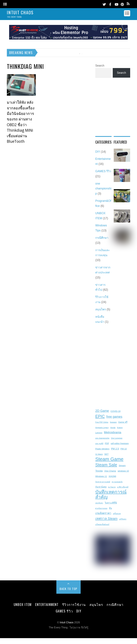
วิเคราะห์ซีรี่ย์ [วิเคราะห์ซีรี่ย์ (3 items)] (111, 503)
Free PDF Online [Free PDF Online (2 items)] (102, 422)
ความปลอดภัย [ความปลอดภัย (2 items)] (117, 482)
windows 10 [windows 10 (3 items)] (123, 471)
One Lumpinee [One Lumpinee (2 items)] (117, 438)
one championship (103, 189)
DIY (79, 611)
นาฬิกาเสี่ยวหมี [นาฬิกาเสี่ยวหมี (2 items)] (123, 487)
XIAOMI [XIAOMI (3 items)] (112, 476)
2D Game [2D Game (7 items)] (102, 411)
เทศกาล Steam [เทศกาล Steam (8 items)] (106, 518)
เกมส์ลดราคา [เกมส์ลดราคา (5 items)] (103, 513)
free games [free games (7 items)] (114, 417)
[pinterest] (122, 4)
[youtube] (116, 4)
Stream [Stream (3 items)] (122, 466)
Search (100, 66)
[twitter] (104, 4)
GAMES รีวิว (103, 171)
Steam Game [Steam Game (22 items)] (109, 459)
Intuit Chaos (66, 622)
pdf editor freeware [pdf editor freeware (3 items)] (120, 443)
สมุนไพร (101, 309)
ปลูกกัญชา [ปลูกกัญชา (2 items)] (99, 503)
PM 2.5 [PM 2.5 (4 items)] (115, 449)
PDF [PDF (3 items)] (107, 443)
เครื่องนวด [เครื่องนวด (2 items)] (117, 513)
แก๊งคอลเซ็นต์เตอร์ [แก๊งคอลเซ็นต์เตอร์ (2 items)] (102, 524)
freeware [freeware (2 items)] (113, 422)
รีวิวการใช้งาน (74, 604)
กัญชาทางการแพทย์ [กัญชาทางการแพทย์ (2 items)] (103, 482)
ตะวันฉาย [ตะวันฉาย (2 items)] (112, 487)
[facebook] (110, 4)
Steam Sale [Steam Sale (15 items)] (106, 465)
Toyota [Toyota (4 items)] (99, 471)
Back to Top (68, 589)
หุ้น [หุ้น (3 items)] (110, 508)
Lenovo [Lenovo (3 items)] (99, 433)
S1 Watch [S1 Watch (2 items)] (99, 454)
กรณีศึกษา (102, 238)
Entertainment (47, 604)
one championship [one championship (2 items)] (102, 438)
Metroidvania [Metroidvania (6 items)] (113, 432)
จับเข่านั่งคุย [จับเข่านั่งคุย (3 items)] (101, 487)
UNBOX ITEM (23, 604)
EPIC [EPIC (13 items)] (100, 416)
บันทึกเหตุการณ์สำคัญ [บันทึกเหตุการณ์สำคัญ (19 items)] (111, 495)
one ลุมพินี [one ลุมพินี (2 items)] (99, 443)
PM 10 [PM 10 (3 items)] (124, 449)
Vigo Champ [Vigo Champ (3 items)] (110, 471)
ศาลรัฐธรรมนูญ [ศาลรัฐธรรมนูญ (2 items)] (101, 508)
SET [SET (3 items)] (107, 454)
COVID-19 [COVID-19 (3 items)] (116, 411)
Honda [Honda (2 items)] (113, 428)
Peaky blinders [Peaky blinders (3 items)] (102, 449)
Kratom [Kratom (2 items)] (120, 428)
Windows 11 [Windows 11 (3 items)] (101, 476)
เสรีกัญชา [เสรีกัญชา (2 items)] (123, 519)
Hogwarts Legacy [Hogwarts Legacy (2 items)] (102, 428)
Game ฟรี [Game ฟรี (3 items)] (123, 422)
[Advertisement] (85, 112)
